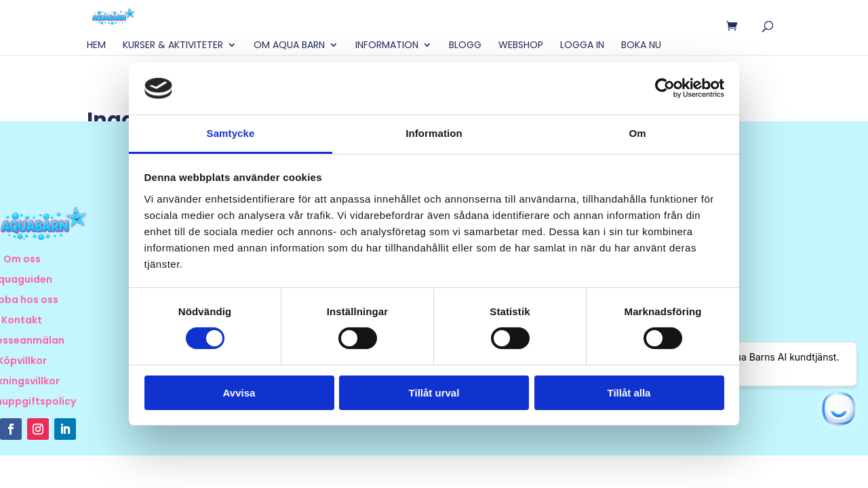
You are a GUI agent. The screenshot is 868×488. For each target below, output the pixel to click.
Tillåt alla (629, 393)
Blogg (465, 46)
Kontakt (22, 321)
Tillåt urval (434, 393)
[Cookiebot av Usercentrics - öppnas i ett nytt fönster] (665, 88)
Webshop (521, 46)
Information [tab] (434, 133)
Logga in (582, 46)
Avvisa (239, 393)
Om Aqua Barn (289, 46)
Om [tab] (637, 133)
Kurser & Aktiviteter (173, 46)
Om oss (22, 260)
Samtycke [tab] (231, 133)
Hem (96, 46)
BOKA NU (641, 46)
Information (387, 46)
